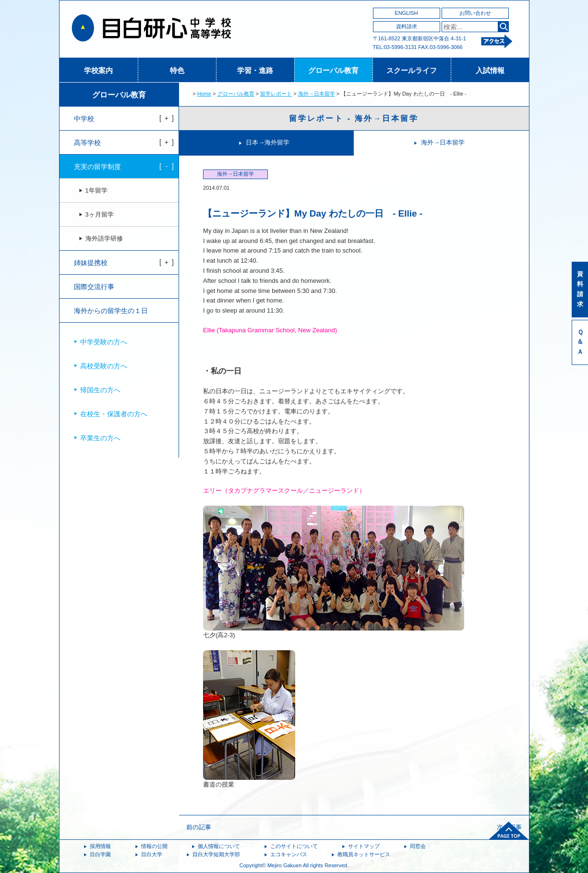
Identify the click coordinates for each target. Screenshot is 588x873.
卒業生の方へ (100, 438)
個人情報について (219, 846)
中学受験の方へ (104, 342)
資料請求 (407, 26)
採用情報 (100, 846)
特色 (177, 70)
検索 (503, 27)
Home (204, 94)
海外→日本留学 (317, 94)
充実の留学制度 (97, 167)
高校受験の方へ (104, 366)
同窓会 (418, 846)
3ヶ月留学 (100, 215)
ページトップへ (509, 831)
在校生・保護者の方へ (114, 414)
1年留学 (96, 191)
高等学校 (87, 143)
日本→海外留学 (268, 142)
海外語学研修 (104, 239)
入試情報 (490, 70)
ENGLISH (406, 13)
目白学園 (100, 854)
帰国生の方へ (100, 390)
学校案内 (98, 70)
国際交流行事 (94, 287)
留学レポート (276, 94)
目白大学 (152, 854)
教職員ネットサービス (364, 854)
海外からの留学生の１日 (111, 311)
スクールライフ (412, 70)
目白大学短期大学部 (216, 854)
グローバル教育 (333, 70)
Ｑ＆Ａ (580, 342)
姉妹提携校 (91, 263)
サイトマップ (364, 846)
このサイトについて (294, 846)
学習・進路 (255, 70)
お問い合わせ (475, 13)
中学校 (84, 119)
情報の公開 (154, 846)
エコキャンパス (289, 854)
